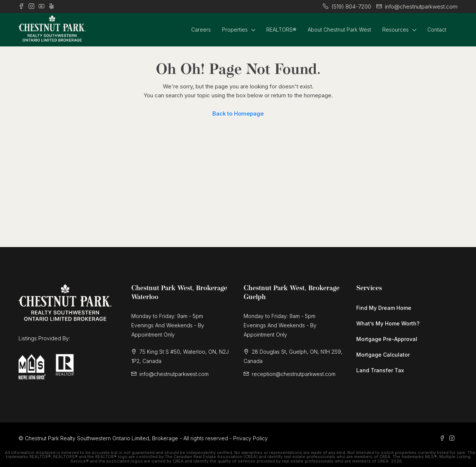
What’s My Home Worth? (388, 323)
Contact (437, 30)
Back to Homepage (238, 113)
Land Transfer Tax (380, 370)
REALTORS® (281, 30)
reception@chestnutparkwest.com (294, 374)
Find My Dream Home (384, 308)
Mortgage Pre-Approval (387, 339)
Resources (395, 30)
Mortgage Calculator (383, 355)
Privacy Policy (250, 438)
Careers (201, 30)
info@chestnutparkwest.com (174, 374)
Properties (235, 30)
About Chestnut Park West (339, 30)
